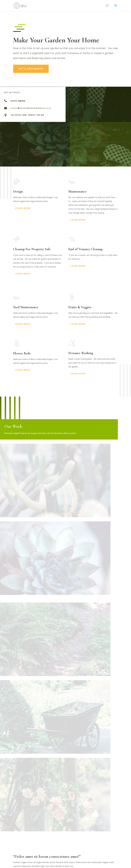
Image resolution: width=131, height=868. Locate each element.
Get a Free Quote (31, 69)
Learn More (23, 208)
